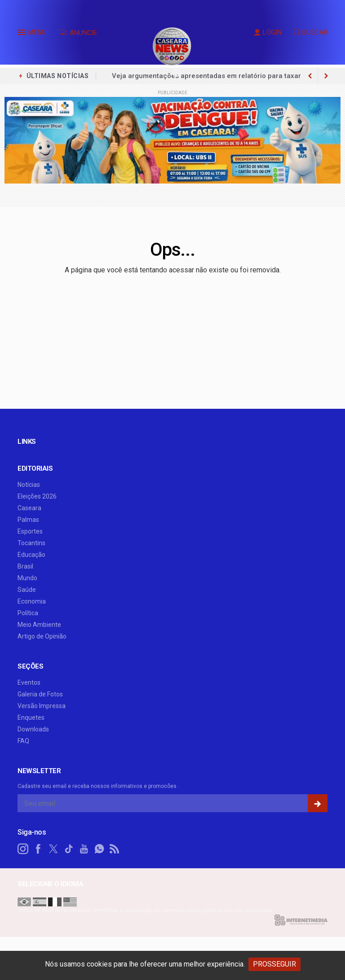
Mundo (27, 578)
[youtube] (84, 849)
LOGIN (268, 32)
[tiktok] (69, 849)
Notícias (29, 485)
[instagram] (23, 849)
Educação (31, 555)
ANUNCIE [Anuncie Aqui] (78, 33)
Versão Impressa (42, 706)
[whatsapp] (99, 849)
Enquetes (31, 717)
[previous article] (326, 76)
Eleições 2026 (37, 496)
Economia (32, 601)
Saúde (27, 590)
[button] (23, 34)
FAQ (23, 741)
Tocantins (31, 543)
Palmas (28, 520)
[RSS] (115, 849)
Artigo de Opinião (42, 636)
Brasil (25, 566)
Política (28, 613)
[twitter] (53, 849)
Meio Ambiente (39, 625)
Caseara (29, 508)
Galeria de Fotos (40, 694)
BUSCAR (310, 32)
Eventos (29, 682)
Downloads (33, 729)
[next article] (310, 76)
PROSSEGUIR (274, 964)
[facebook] (38, 849)
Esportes (30, 531)
